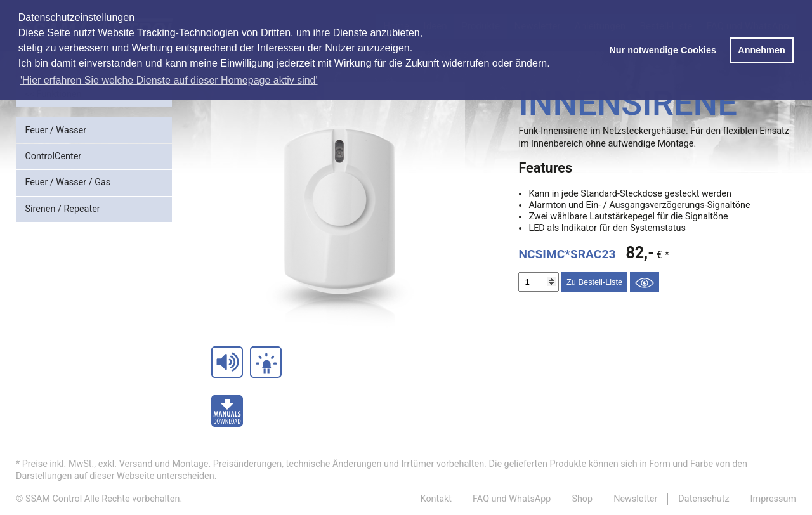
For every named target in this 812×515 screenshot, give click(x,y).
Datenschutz (704, 499)
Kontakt (436, 499)
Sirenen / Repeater (62, 209)
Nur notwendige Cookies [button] (663, 50)
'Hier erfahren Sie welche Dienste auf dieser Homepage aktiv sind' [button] (169, 80)
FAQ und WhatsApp (512, 499)
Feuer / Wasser (56, 130)
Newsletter (635, 499)
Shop (582, 499)
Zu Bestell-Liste (594, 282)
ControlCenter (53, 156)
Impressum (773, 499)
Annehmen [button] (761, 50)
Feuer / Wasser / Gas (68, 182)
